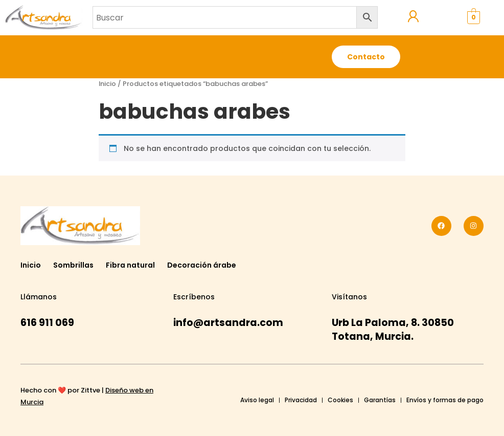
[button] (288, 57)
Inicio (107, 84)
